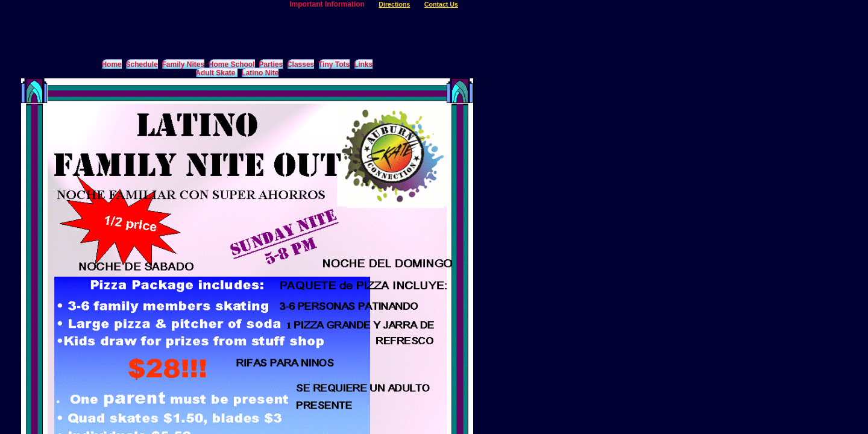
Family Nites (183, 64)
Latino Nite (260, 73)
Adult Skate (216, 73)
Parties (271, 64)
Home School (232, 64)
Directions (394, 4)
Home (111, 64)
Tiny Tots (334, 64)
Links (363, 64)
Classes (300, 64)
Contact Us (441, 4)
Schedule (141, 64)
